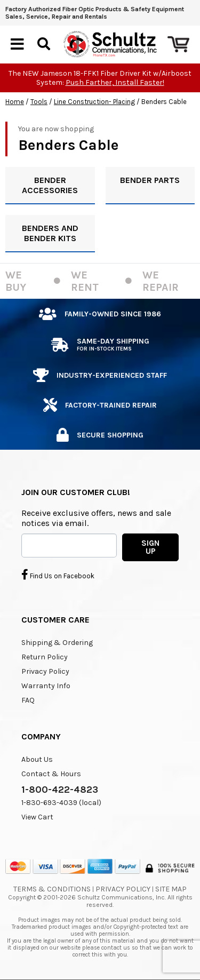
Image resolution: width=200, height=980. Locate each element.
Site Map (171, 889)
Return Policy (45, 657)
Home (15, 102)
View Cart (37, 817)
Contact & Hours (51, 774)
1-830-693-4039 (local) (61, 803)
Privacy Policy (45, 671)
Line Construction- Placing (94, 102)
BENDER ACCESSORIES (50, 185)
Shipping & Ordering (57, 643)
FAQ (28, 700)
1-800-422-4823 (60, 790)
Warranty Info (46, 686)
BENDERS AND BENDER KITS (50, 233)
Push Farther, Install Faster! (115, 82)
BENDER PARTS (150, 180)
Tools (39, 102)
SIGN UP (150, 547)
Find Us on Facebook (58, 575)
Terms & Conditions (52, 889)
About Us (37, 759)
